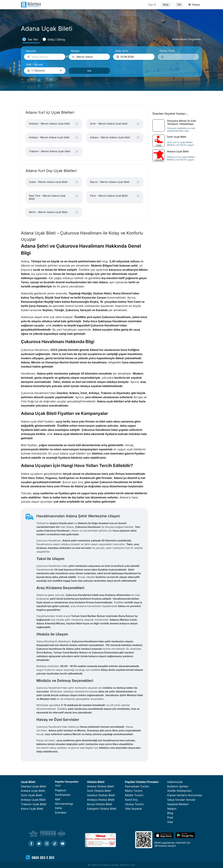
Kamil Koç (131, 800)
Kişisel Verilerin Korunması (185, 795)
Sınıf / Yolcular (35, 65)
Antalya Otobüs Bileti (101, 800)
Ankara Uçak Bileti (33, 791)
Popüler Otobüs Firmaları (142, 782)
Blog (170, 813)
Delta (58, 808)
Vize (170, 822)
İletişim (172, 809)
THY (58, 786)
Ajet (58, 799)
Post (170, 817)
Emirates (61, 813)
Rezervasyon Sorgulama (186, 39)
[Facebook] (31, 844)
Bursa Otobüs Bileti (100, 804)
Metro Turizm (134, 791)
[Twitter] (39, 844)
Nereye (75, 51)
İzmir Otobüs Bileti (99, 791)
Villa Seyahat (133, 809)
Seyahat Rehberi (178, 804)
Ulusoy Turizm (134, 804)
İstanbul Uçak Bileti (33, 786)
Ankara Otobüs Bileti (100, 786)
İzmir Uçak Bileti (32, 795)
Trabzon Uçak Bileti (34, 804)
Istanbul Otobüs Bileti (101, 795)
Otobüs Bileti (96, 782)
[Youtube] (63, 844)
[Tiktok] (55, 844)
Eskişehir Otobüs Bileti (102, 809)
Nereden (31, 51)
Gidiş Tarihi (122, 51)
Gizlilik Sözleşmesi (179, 791)
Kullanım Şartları (178, 786)
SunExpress (63, 795)
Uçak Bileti (28, 782)
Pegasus (61, 790)
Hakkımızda (175, 782)
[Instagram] (47, 844)
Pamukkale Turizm (137, 786)
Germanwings (64, 804)
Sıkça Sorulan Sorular (181, 800)
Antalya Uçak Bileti (33, 800)
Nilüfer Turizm (134, 795)
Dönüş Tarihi (167, 51)
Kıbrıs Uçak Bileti (32, 809)
